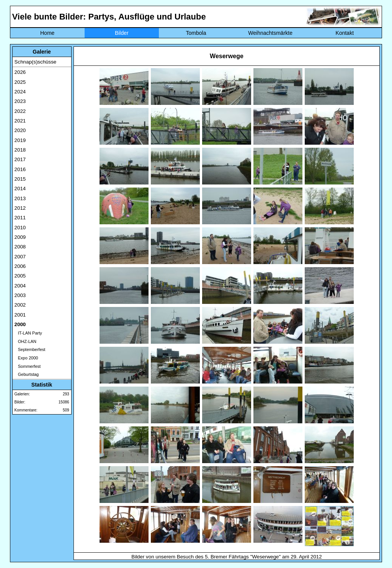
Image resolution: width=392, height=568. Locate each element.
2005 (20, 276)
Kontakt (345, 33)
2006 (20, 266)
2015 (20, 179)
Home (47, 33)
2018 (20, 150)
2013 (20, 198)
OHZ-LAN (25, 341)
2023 (20, 101)
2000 (20, 324)
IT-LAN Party (28, 333)
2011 (20, 218)
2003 (20, 295)
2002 (20, 305)
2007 (20, 257)
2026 (20, 72)
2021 (20, 121)
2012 (20, 208)
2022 (20, 111)
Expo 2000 (26, 358)
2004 (20, 286)
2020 (20, 130)
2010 (20, 228)
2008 (20, 247)
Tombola (196, 33)
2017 (20, 159)
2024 (20, 92)
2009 (20, 237)
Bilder (122, 33)
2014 (20, 189)
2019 (20, 140)
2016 (20, 169)
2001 (20, 315)
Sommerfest (28, 366)
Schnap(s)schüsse (36, 62)
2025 (20, 82)
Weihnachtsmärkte (270, 33)
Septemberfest (30, 349)
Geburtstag (27, 374)
